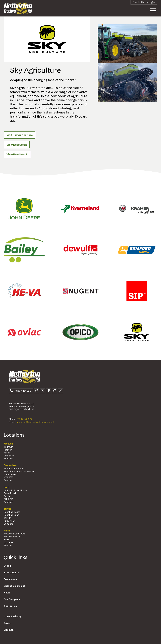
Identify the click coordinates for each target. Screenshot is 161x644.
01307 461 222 (25, 419)
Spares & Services (15, 586)
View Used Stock (17, 154)
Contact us (10, 606)
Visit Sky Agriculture (20, 135)
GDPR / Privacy (13, 617)
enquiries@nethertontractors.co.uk (35, 422)
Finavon (8, 444)
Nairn (7, 531)
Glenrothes (10, 465)
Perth (7, 487)
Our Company (12, 599)
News (7, 593)
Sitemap (9, 630)
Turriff (7, 509)
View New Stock (17, 145)
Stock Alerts (11, 573)
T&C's (7, 623)
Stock (7, 566)
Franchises (10, 579)
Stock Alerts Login (144, 2)
